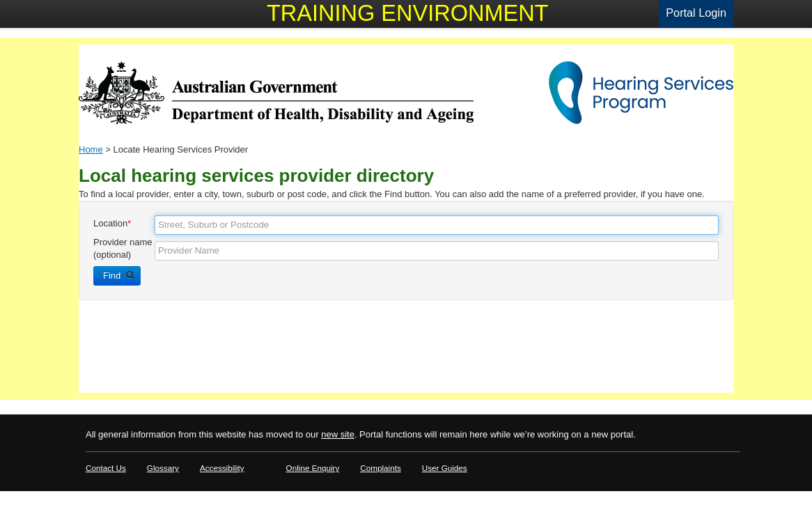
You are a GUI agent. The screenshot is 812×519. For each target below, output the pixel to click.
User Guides (445, 468)
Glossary (163, 468)
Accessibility (222, 468)
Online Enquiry (313, 468)
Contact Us (106, 468)
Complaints (380, 468)
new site (338, 434)
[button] (117, 276)
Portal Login (696, 13)
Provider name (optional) (123, 248)
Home (91, 149)
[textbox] (437, 225)
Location (112, 223)
